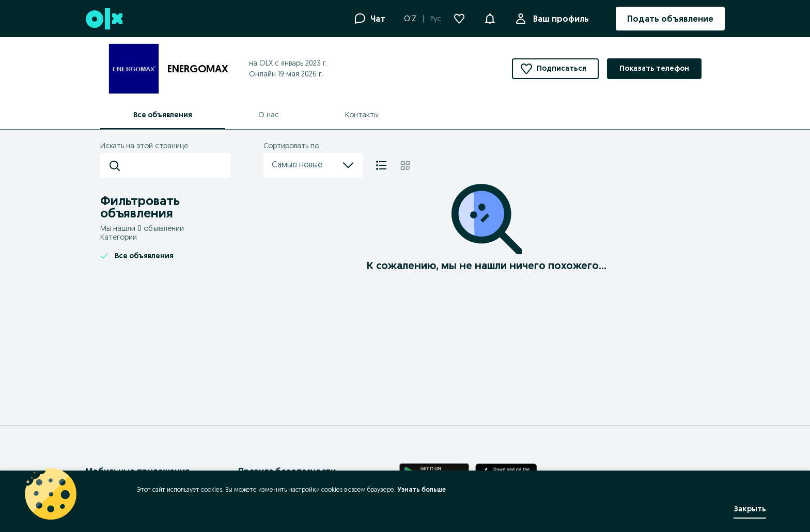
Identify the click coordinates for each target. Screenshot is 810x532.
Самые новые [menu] (313, 165)
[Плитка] (405, 165)
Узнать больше (422, 489)
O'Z (410, 19)
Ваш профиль (559, 19)
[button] (490, 18)
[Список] (381, 165)
